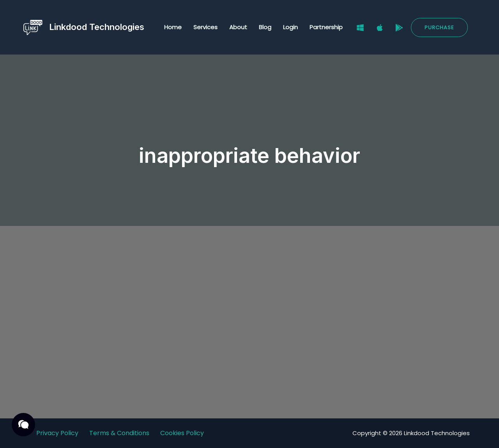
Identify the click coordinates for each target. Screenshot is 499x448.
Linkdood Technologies (97, 27)
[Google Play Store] (399, 28)
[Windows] (360, 28)
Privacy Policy (57, 433)
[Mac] (380, 28)
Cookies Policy (182, 433)
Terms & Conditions (119, 433)
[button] (439, 27)
